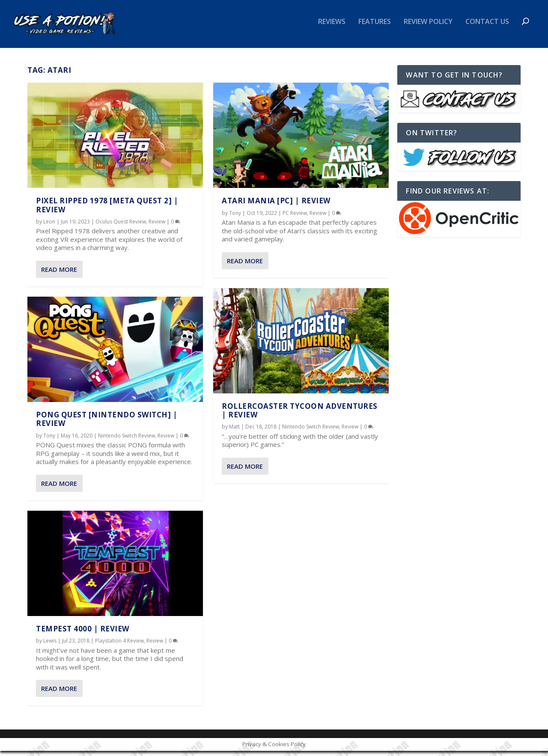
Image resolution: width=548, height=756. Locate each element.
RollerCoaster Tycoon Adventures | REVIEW (300, 415)
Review (157, 227)
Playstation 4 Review (119, 646)
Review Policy (428, 27)
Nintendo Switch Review (127, 441)
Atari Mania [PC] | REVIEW (276, 206)
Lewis (50, 646)
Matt (234, 432)
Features (375, 27)
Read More (59, 274)
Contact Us (487, 27)
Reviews (332, 27)
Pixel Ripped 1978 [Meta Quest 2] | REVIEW (107, 210)
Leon (49, 227)
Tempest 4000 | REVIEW (83, 634)
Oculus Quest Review (121, 227)
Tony (49, 441)
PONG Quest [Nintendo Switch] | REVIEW (107, 424)
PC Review (295, 218)
